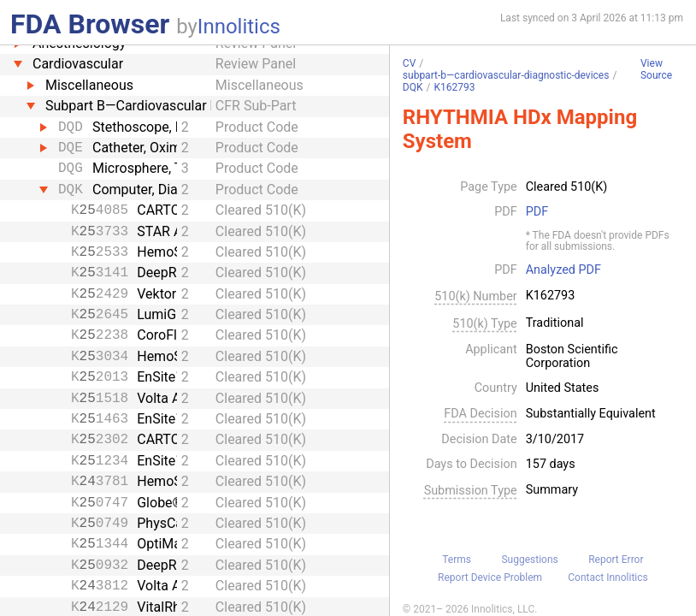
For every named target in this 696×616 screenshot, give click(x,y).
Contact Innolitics (608, 577)
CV (409, 63)
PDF (537, 212)
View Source (656, 70)
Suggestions (529, 560)
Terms (457, 560)
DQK (413, 87)
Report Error (616, 560)
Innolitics (239, 27)
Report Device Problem (490, 577)
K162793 (454, 87)
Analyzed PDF (563, 270)
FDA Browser (90, 24)
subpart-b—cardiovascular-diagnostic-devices (506, 75)
